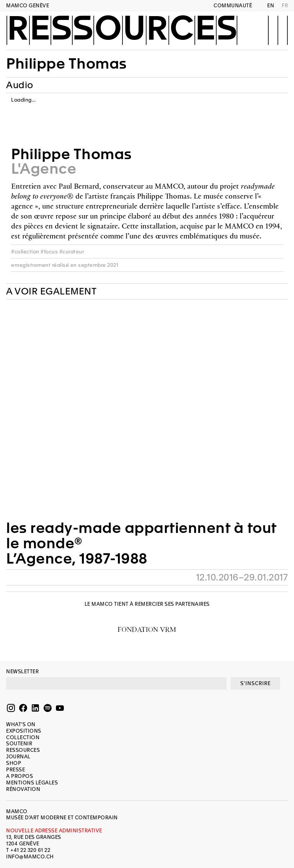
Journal (18, 757)
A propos (20, 776)
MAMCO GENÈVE (28, 6)
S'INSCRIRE (256, 683)
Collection (23, 737)
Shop (14, 763)
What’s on (21, 724)
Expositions (24, 731)
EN (271, 6)
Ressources (122, 30)
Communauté (233, 6)
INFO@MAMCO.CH (30, 857)
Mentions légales (32, 783)
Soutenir (19, 744)
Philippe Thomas (66, 64)
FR (285, 6)
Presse (16, 770)
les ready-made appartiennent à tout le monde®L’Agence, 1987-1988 (141, 543)
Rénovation (23, 789)
